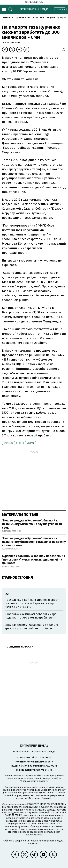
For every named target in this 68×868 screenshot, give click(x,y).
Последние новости (19, 647)
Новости (8, 18)
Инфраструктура (56, 18)
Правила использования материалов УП (34, 766)
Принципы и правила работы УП (34, 770)
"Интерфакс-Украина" (39, 790)
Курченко (9, 443)
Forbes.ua (32, 79)
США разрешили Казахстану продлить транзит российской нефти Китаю (32, 627)
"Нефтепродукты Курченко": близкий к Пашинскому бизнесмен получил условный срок (32, 524)
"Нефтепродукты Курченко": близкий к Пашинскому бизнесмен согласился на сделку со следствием (34, 542)
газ (20, 443)
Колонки (38, 18)
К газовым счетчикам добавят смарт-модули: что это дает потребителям (31, 616)
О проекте (45, 758)
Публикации (23, 18)
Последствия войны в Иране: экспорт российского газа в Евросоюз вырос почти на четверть (32, 603)
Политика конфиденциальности (34, 762)
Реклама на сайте (27, 758)
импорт (30, 443)
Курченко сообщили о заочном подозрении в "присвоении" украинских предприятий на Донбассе (34, 559)
